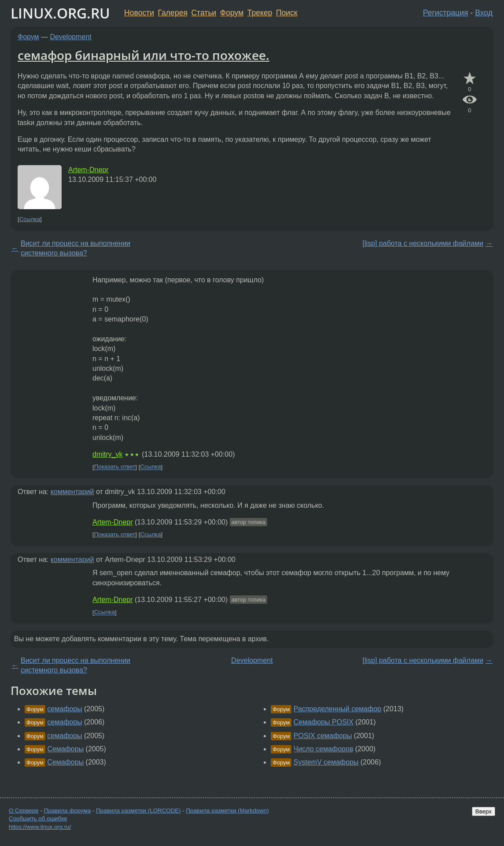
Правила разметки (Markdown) (227, 811)
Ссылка (30, 219)
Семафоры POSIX (324, 722)
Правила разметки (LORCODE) (138, 811)
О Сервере (24, 811)
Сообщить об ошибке (38, 818)
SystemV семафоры (326, 762)
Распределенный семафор (337, 709)
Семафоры (65, 749)
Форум (232, 13)
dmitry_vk (107, 454)
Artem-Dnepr (88, 170)
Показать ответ (115, 467)
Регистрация (446, 13)
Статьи (204, 13)
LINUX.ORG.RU (60, 13)
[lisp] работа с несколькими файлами (423, 243)
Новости (139, 13)
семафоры (64, 709)
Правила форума (68, 811)
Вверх (484, 811)
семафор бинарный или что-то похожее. (143, 55)
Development (71, 37)
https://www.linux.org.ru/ (40, 827)
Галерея (173, 13)
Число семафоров (324, 749)
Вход (484, 13)
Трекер (260, 13)
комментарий (72, 492)
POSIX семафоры (323, 736)
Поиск (287, 13)
